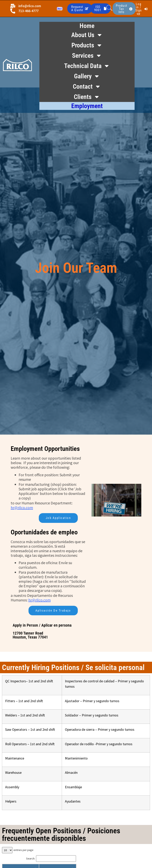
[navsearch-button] (109, 8)
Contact (87, 86)
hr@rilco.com (22, 507)
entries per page (23, 850)
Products (87, 45)
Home (87, 26)
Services (87, 56)
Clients (87, 97)
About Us (87, 35)
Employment (87, 106)
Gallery (87, 76)
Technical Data (87, 66)
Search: (31, 859)
